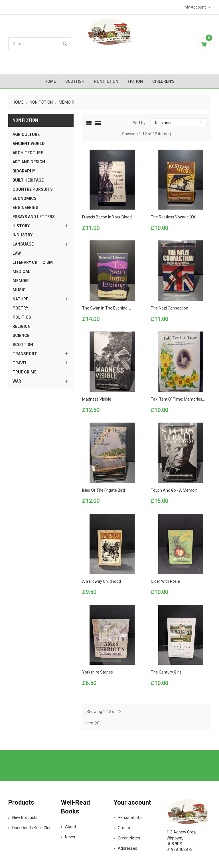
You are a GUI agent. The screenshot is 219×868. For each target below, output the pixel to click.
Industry (23, 235)
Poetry (20, 308)
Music (19, 290)
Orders (122, 828)
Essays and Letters (34, 217)
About (69, 827)
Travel (20, 363)
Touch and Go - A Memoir (174, 490)
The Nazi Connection (170, 308)
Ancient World (29, 144)
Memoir (21, 281)
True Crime (25, 372)
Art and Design (29, 162)
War (17, 381)
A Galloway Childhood (102, 581)
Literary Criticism (33, 262)
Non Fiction (106, 81)
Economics (25, 198)
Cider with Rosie (165, 581)
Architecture (28, 153)
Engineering (26, 208)
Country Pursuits (33, 189)
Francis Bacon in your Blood (107, 217)
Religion (22, 326)
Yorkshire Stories (98, 672)
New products (23, 817)
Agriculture (26, 134)
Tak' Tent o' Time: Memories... (178, 399)
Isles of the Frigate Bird (104, 490)
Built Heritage (28, 180)
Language (23, 244)
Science (21, 335)
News (68, 837)
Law (17, 253)
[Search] (40, 44)
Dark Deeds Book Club (30, 828)
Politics (22, 317)
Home (50, 81)
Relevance (178, 122)
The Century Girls (166, 672)
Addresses (125, 848)
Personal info (128, 817)
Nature (20, 299)
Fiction (135, 81)
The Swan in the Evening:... (107, 308)
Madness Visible (97, 399)
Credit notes (127, 838)
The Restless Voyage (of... (175, 217)
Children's (163, 81)
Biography (24, 171)
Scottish (75, 81)
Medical (21, 272)
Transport (25, 354)
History (21, 226)
